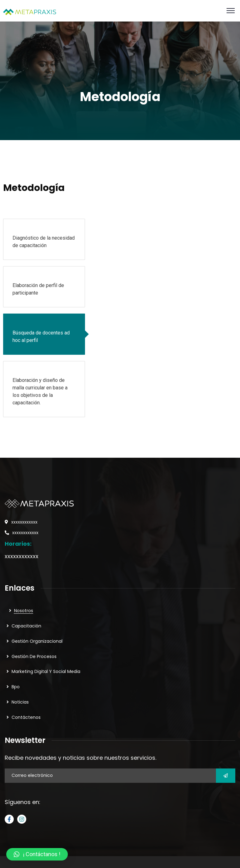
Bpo (16, 687)
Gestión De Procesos (34, 656)
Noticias (20, 702)
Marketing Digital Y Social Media (46, 671)
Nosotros (24, 611)
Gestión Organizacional (37, 641)
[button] (37, 854)
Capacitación (26, 626)
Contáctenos (26, 717)
